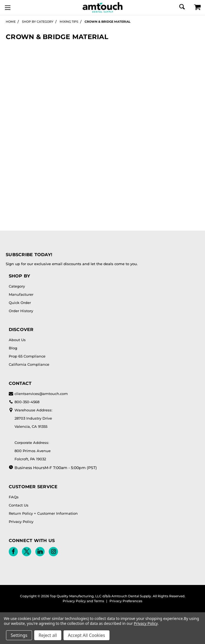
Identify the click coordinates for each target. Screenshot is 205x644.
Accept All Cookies (86, 635)
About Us (17, 340)
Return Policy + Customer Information (43, 513)
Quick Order (20, 303)
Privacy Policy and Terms (83, 601)
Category (17, 286)
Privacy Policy (21, 522)
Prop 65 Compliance (27, 356)
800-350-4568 (24, 402)
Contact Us (19, 505)
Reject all (48, 635)
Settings (19, 635)
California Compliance (29, 364)
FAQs (14, 497)
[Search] (182, 7)
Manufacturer (21, 294)
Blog (13, 348)
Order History (21, 311)
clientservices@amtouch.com (38, 394)
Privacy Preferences (126, 601)
